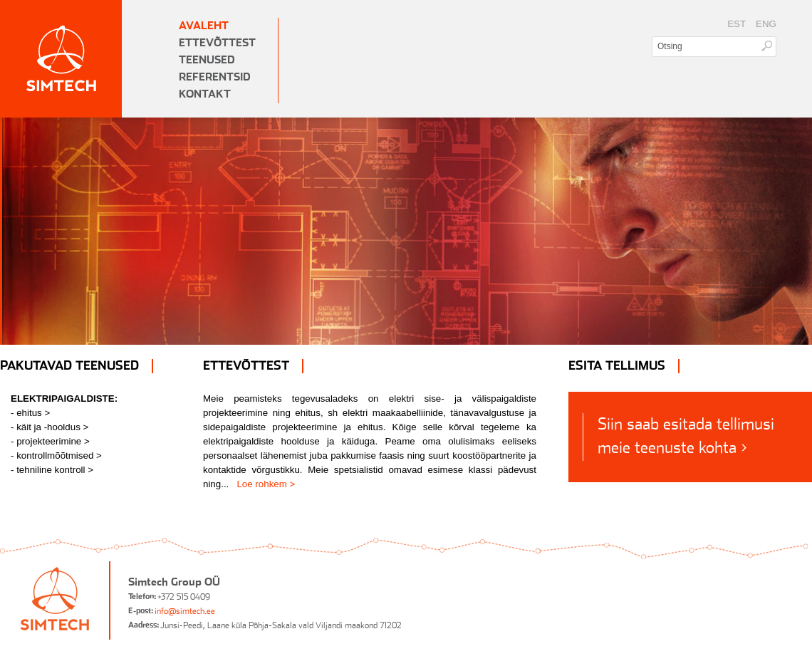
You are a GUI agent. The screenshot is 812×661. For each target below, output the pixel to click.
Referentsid (215, 77)
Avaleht (204, 26)
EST (736, 24)
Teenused (207, 60)
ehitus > (33, 413)
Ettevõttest (217, 43)
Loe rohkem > (266, 484)
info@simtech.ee (185, 611)
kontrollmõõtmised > (59, 456)
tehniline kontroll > (55, 470)
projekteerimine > (53, 441)
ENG (766, 24)
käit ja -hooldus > (52, 427)
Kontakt (205, 94)
